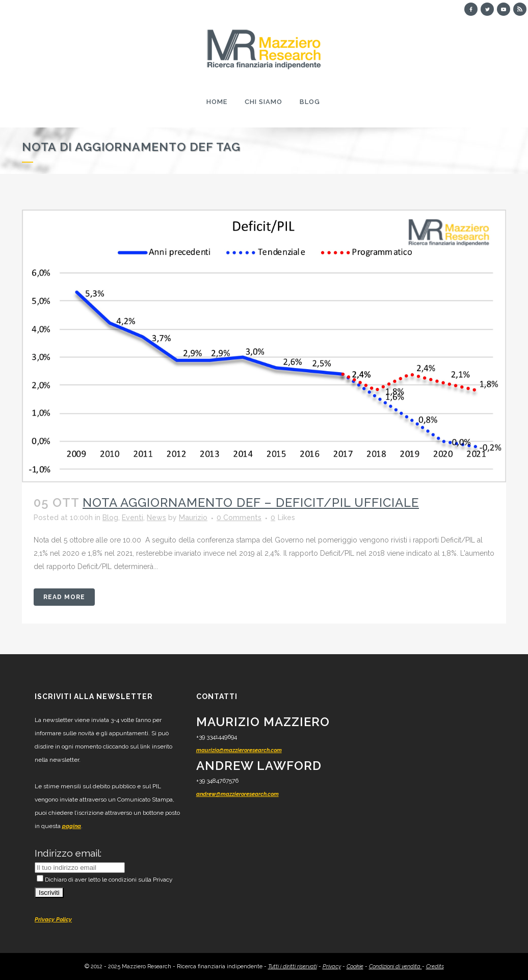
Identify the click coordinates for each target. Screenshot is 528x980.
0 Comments (239, 518)
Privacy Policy (53, 920)
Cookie (355, 966)
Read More (64, 597)
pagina (72, 826)
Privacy (332, 966)
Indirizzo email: (68, 853)
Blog (110, 518)
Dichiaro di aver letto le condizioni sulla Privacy (105, 880)
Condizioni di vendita (395, 966)
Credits (435, 966)
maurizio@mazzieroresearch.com (239, 750)
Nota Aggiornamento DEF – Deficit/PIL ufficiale (251, 502)
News (156, 518)
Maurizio (193, 518)
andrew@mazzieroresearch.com (237, 794)
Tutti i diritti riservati (293, 966)
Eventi (133, 518)
